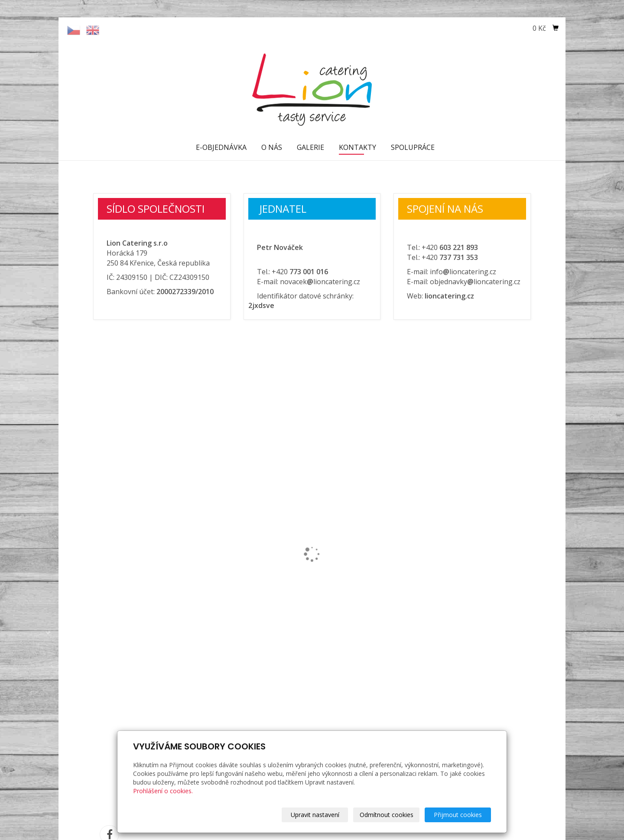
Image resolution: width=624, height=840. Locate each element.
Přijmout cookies (458, 815)
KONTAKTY (357, 147)
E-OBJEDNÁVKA (221, 147)
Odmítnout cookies (387, 815)
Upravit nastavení (315, 815)
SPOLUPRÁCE (413, 147)
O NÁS (272, 147)
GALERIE (310, 147)
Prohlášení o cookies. (163, 791)
